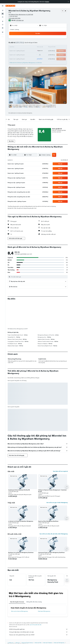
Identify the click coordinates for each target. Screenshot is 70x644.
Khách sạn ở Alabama (47, 643)
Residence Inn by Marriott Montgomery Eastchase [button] (21, 553)
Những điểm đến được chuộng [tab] (34, 602)
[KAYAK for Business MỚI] (3, 28)
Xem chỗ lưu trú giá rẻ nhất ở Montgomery (57, 503)
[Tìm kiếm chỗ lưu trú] (3, 14)
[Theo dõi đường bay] (3, 25)
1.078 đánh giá (20, 20)
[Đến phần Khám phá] (3, 21)
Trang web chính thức (14, 18)
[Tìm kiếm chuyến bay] (3, 10)
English (47, 2)
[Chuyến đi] (3, 32)
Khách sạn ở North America (27, 643)
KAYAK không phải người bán (38, 629)
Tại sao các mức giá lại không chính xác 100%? (38, 635)
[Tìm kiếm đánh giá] (39, 277)
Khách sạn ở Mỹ (38, 643)
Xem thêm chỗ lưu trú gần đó (60, 471)
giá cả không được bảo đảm (36, 625)
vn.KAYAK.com (11, 643)
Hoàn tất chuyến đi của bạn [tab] (17, 602)
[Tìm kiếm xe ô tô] (3, 17)
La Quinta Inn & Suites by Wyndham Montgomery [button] (21, 521)
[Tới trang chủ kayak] (10, 6)
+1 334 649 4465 (13, 16)
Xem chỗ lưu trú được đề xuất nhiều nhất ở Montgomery (54, 534)
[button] (68, 2)
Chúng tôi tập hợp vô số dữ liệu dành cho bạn (38, 632)
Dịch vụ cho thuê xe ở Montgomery (20, 611)
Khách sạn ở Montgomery (44, 611)
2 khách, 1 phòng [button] (14, 29)
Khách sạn (18, 643)
